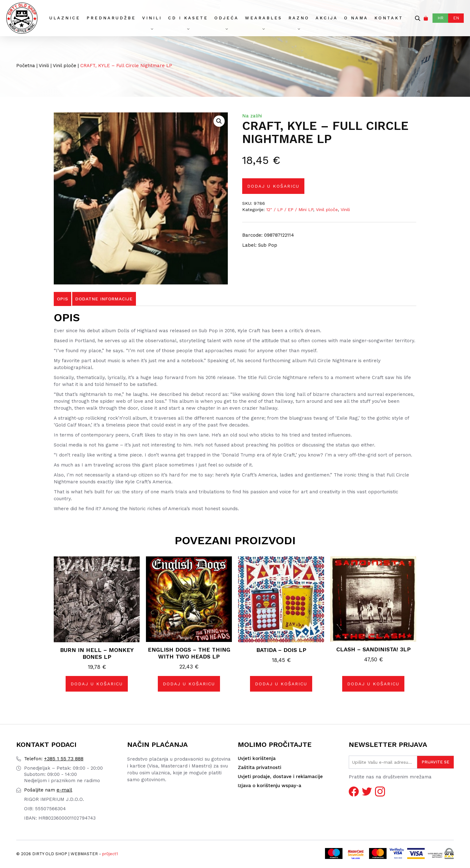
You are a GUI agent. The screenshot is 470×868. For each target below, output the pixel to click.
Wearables (264, 18)
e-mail (48, 790)
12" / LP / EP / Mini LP (290, 210)
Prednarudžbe (111, 18)
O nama (356, 18)
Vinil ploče (65, 66)
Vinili (152, 18)
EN (456, 18)
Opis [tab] (62, 299)
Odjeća (227, 18)
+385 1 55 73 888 (54, 759)
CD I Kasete (188, 18)
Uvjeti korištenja (257, 758)
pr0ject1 (110, 854)
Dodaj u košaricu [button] (97, 684)
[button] (219, 121)
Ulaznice (65, 18)
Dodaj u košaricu (273, 186)
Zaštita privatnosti (260, 767)
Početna (26, 66)
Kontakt (389, 18)
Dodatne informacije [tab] (104, 299)
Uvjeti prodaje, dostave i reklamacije (280, 777)
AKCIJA (327, 18)
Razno (299, 18)
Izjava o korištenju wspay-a (270, 786)
